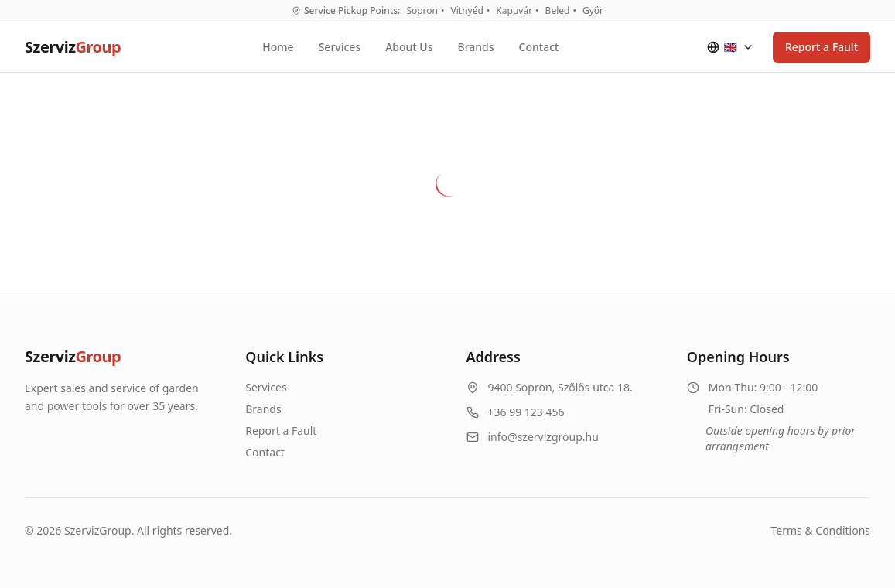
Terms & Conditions (821, 530)
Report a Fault (822, 47)
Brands (476, 47)
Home (278, 47)
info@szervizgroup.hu (543, 437)
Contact (539, 47)
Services (340, 47)
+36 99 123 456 (526, 412)
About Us (409, 47)
